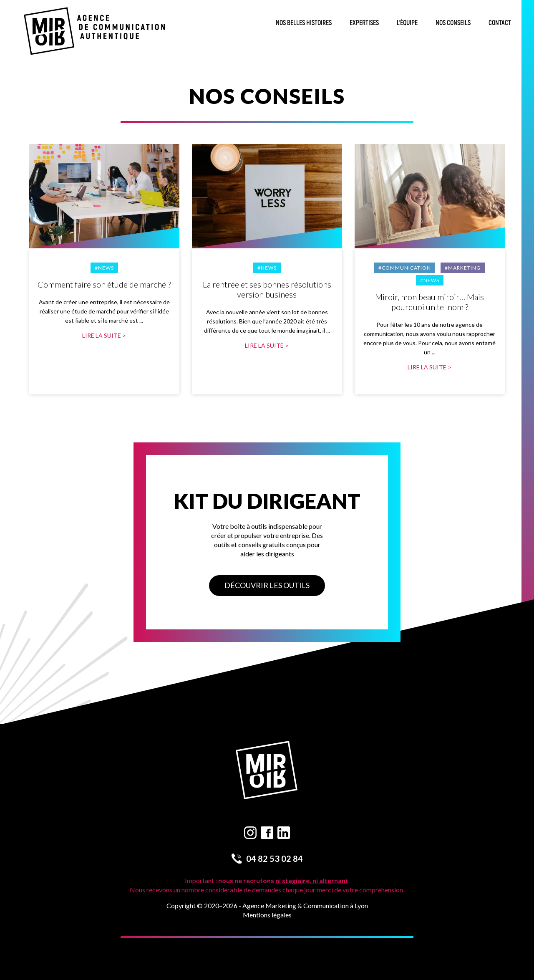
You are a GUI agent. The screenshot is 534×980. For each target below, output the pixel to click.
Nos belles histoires (304, 23)
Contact (500, 23)
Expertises (364, 23)
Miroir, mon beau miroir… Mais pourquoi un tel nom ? (429, 302)
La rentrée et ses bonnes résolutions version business (267, 289)
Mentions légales (267, 915)
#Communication (405, 268)
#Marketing (463, 268)
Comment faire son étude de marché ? (104, 284)
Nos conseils (453, 23)
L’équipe (407, 23)
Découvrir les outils (267, 585)
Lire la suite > (104, 335)
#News (104, 268)
